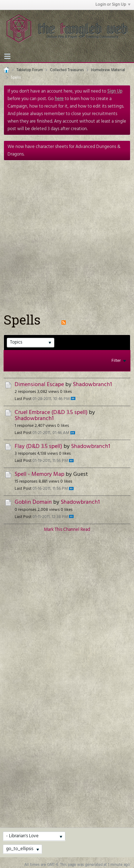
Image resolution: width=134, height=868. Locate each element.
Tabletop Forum (30, 70)
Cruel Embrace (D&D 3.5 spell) (51, 413)
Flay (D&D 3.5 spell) (38, 447)
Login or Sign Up (113, 5)
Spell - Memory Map (39, 475)
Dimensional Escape (39, 385)
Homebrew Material (108, 70)
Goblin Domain (33, 502)
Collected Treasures (67, 70)
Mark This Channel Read (67, 530)
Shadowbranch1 (92, 385)
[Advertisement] (67, 231)
